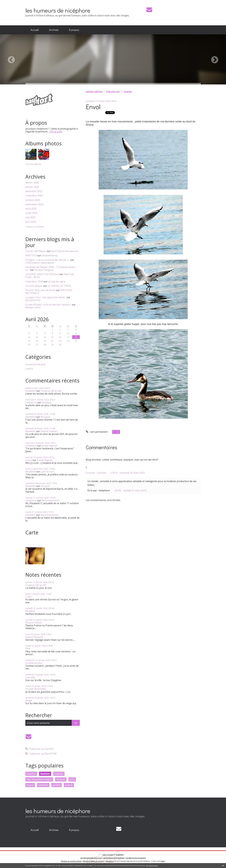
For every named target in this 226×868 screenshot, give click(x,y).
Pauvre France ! (49, 431)
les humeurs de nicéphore (58, 10)
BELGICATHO (33, 300)
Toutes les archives (35, 227)
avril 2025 (31, 222)
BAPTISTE (31, 255)
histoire (61, 779)
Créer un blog (108, 855)
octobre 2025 (33, 200)
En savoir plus (152, 866)
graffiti (57, 785)
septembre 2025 (34, 204)
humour (31, 774)
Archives (54, 30)
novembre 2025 (34, 196)
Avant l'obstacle (34, 637)
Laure (29, 460)
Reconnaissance (51, 500)
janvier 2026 (32, 187)
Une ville (30, 677)
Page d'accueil (113, 91)
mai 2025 (30, 217)
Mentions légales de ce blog (93, 861)
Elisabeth (31, 391)
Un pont (45, 486)
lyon (72, 779)
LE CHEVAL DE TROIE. (60, 286)
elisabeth (31, 417)
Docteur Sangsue (44, 270)
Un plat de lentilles (36, 689)
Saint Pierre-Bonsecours (65, 251)
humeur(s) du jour (36, 364)
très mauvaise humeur (39, 779)
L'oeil (28, 597)
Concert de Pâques (36, 251)
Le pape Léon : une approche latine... (46, 297)
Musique (46, 402)
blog (163, 861)
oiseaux (59, 774)
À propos (74, 30)
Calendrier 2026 (34, 281)
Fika (28, 648)
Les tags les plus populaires (136, 858)
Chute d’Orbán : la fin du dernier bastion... (48, 305)
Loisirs (29, 369)
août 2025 (31, 209)
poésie (69, 785)
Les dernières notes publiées (114, 858)
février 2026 (32, 183)
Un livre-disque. (34, 286)
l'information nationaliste (40, 263)
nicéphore (31, 402)
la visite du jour (34, 663)
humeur (45, 774)
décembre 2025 (34, 191)
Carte (32, 532)
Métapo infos (33, 307)
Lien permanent (97, 432)
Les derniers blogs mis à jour (91, 858)
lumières (43, 785)
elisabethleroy (50, 255)
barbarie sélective (94, 91)
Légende (128, 91)
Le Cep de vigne (57, 281)
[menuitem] (35, 30)
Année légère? (50, 446)
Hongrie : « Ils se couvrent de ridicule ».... (48, 260)
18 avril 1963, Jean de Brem (40, 290)
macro (30, 785)
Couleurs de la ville (51, 391)
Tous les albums (33, 164)
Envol (93, 107)
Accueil (35, 30)
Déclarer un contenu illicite (71, 861)
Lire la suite (56, 132)
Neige (29, 700)
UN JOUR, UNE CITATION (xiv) (42, 274)
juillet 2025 (31, 213)
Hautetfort (120, 855)
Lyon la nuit (47, 472)
